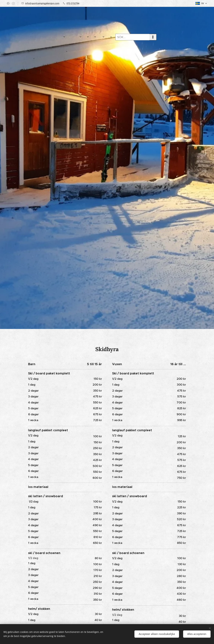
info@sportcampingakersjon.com (42, 3)
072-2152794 (73, 3)
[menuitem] (60, 37)
